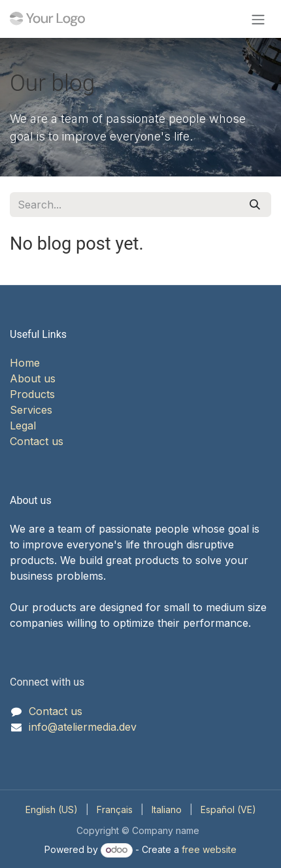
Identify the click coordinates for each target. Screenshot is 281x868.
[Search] (255, 205)
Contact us (37, 441)
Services (31, 410)
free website (209, 849)
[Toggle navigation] (258, 19)
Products (32, 394)
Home (25, 363)
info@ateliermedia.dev (83, 727)
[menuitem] (52, 810)
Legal (23, 426)
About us (33, 378)
